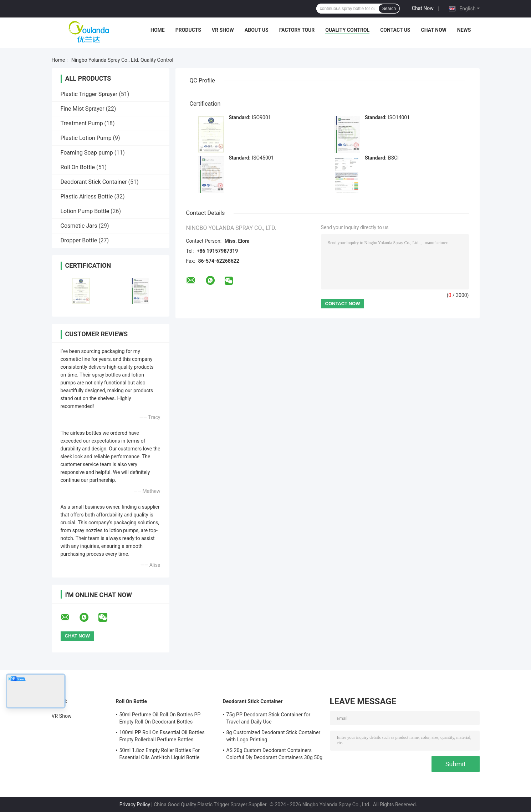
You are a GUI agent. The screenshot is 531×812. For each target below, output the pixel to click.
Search (389, 9)
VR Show (223, 30)
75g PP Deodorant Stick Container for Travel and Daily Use (269, 718)
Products (188, 30)
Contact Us (395, 30)
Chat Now (423, 8)
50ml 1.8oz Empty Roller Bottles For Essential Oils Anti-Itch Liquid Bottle (160, 754)
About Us (257, 30)
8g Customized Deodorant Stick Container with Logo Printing (274, 736)
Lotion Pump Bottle (85, 211)
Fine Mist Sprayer (83, 109)
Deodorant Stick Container (94, 182)
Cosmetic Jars (79, 226)
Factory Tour (297, 30)
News (464, 30)
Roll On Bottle (78, 167)
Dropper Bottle (79, 240)
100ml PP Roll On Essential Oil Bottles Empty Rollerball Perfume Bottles (162, 736)
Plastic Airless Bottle (87, 196)
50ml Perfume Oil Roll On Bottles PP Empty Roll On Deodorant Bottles (160, 718)
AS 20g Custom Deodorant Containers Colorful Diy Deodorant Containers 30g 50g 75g (275, 755)
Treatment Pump (82, 123)
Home (158, 30)
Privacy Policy (135, 805)
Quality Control (347, 30)
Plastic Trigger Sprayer (89, 94)
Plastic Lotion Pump (86, 138)
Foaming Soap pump (87, 153)
